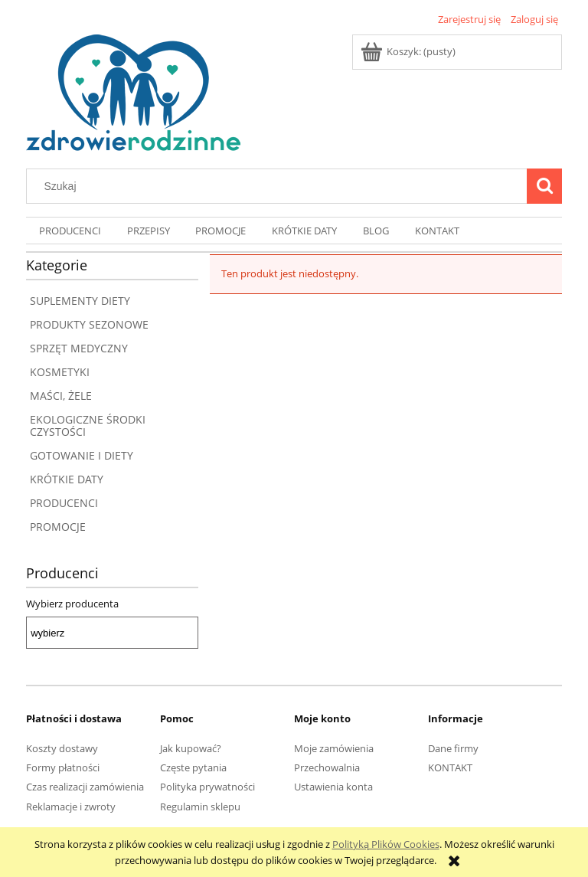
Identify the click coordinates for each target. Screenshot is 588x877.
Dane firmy (453, 748)
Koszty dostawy (62, 748)
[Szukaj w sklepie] (280, 186)
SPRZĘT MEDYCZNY (79, 348)
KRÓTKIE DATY (67, 479)
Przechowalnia (327, 767)
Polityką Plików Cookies (386, 844)
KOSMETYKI (60, 372)
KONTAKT (450, 767)
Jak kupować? (191, 748)
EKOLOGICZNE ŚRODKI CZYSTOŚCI (88, 425)
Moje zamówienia (334, 748)
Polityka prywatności (207, 787)
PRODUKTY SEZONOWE (89, 324)
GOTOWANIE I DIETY (82, 455)
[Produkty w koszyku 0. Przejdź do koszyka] (409, 51)
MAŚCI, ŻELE (61, 396)
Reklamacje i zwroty (71, 807)
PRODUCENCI (64, 503)
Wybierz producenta (72, 604)
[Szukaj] (544, 186)
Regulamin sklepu (200, 807)
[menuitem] (70, 231)
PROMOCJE (58, 527)
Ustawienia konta (333, 787)
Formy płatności (63, 767)
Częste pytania (193, 767)
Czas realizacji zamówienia (85, 787)
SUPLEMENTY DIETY (80, 301)
